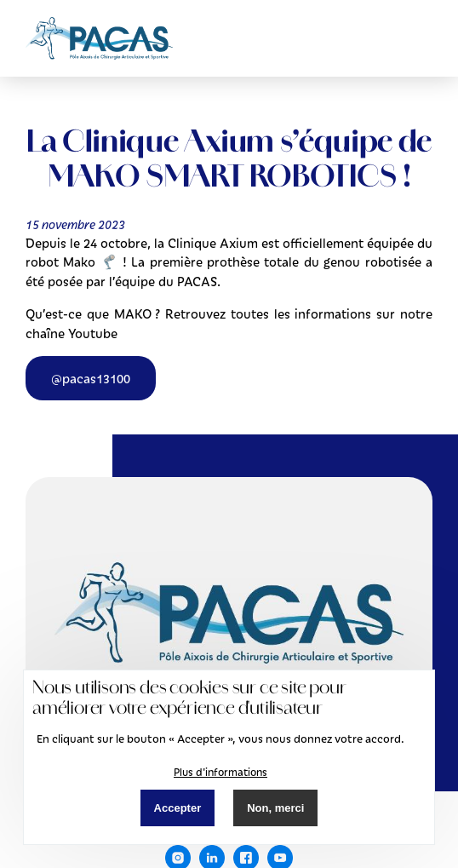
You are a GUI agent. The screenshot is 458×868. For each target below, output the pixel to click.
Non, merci (275, 808)
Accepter (178, 808)
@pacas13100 (91, 378)
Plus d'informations (220, 772)
